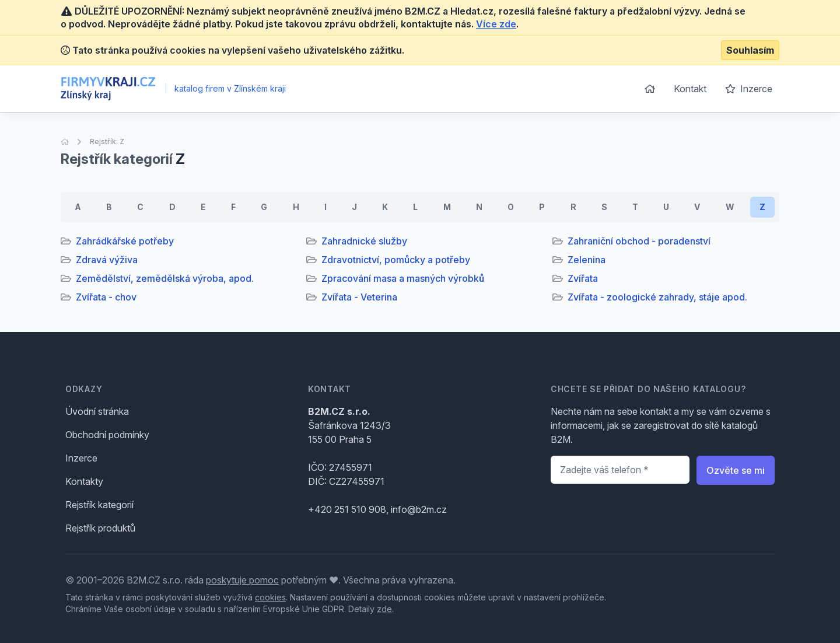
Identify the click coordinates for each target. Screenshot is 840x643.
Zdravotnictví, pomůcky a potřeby (396, 260)
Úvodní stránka (97, 411)
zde (384, 609)
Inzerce (749, 89)
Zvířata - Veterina (359, 297)
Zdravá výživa (107, 260)
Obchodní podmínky (107, 435)
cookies (270, 597)
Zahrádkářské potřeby (125, 241)
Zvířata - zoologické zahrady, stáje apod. (657, 297)
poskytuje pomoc (242, 580)
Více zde (496, 24)
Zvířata (583, 278)
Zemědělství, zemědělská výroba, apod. (165, 278)
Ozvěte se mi (736, 470)
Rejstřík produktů (100, 528)
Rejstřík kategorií (99, 505)
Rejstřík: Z (107, 141)
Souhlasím (750, 50)
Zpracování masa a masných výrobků (403, 278)
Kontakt (690, 89)
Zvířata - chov (106, 297)
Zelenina (587, 260)
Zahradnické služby (364, 241)
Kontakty (84, 481)
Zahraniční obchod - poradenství (639, 241)
